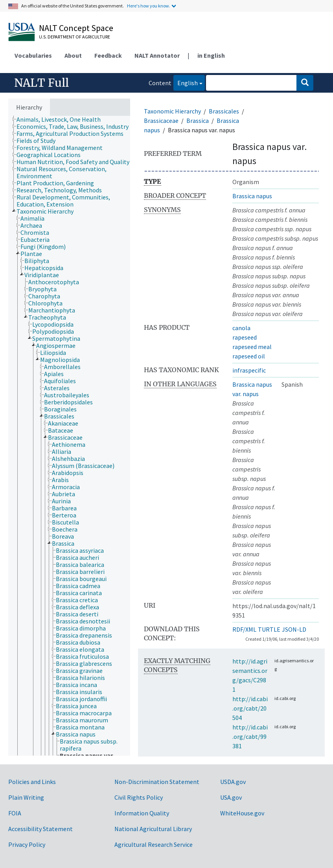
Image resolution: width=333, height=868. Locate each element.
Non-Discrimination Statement (157, 782)
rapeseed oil (249, 356)
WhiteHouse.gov (242, 813)
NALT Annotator (157, 55)
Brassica (198, 121)
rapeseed (245, 337)
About (73, 55)
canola (241, 328)
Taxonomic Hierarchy (172, 111)
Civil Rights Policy (139, 797)
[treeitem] (62, 119)
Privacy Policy (27, 844)
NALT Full (41, 83)
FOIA (15, 813)
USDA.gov (233, 782)
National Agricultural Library (153, 829)
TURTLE (269, 629)
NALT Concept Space (76, 28)
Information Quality (142, 813)
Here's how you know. (149, 6)
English (186, 82)
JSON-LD (294, 629)
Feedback (108, 55)
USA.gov (231, 797)
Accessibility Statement (40, 829)
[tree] (69, 436)
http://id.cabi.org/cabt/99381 (250, 736)
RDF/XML (244, 629)
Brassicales (224, 111)
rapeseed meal (252, 347)
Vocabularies (33, 55)
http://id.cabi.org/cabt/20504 (250, 708)
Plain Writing (26, 797)
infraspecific (249, 370)
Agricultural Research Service (154, 844)
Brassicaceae (161, 121)
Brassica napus (252, 196)
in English (211, 55)
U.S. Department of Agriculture (75, 37)
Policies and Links (32, 782)
